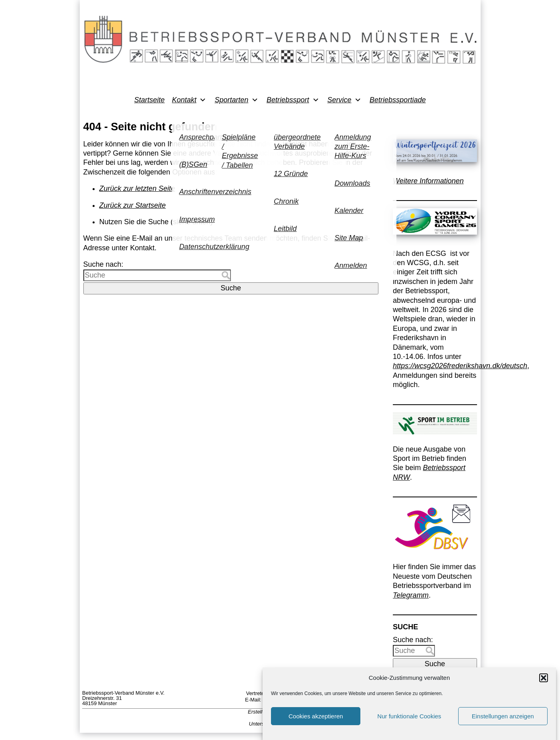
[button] (544, 684)
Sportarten (231, 100)
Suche (231, 288)
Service (340, 100)
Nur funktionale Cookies (409, 722)
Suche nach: (103, 264)
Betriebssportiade (398, 100)
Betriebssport (288, 100)
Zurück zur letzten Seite (137, 189)
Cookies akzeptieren (316, 722)
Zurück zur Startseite (133, 205)
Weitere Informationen (428, 181)
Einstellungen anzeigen (503, 722)
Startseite (150, 100)
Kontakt (184, 100)
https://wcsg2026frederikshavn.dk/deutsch (460, 366)
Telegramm (411, 595)
